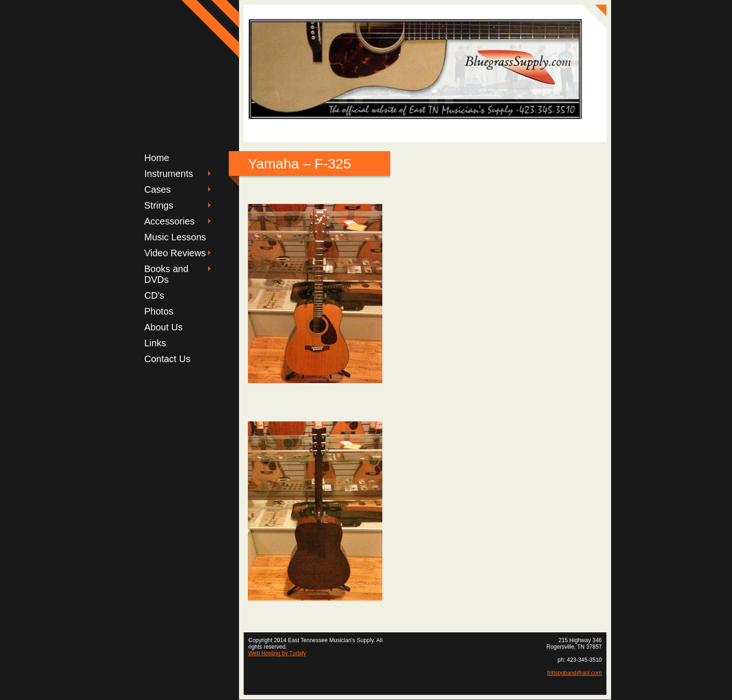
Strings (159, 205)
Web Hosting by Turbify (277, 653)
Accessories (169, 221)
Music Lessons (175, 237)
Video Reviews (175, 253)
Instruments (169, 174)
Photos (159, 311)
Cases (158, 189)
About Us (163, 327)
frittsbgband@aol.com (574, 673)
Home (157, 158)
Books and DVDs (166, 274)
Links (155, 343)
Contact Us (167, 359)
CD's (154, 295)
